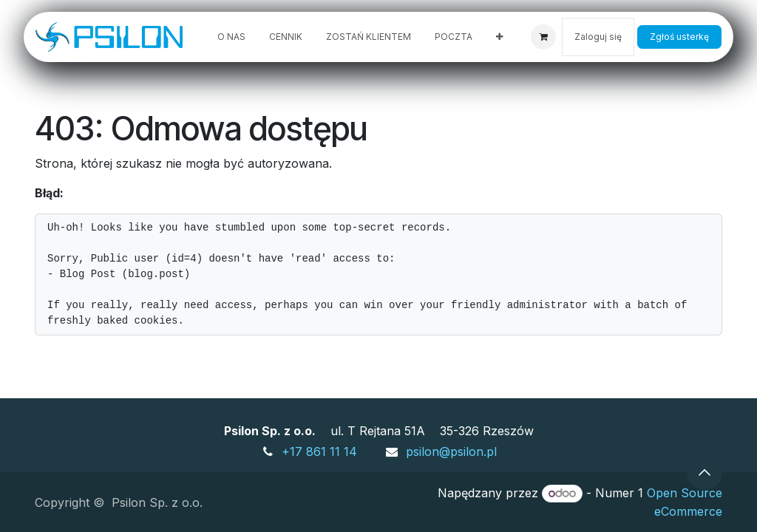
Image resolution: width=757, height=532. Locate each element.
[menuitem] (231, 37)
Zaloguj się (598, 37)
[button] (705, 472)
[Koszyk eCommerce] (543, 37)
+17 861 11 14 (319, 451)
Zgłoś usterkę (679, 37)
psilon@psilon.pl (451, 451)
